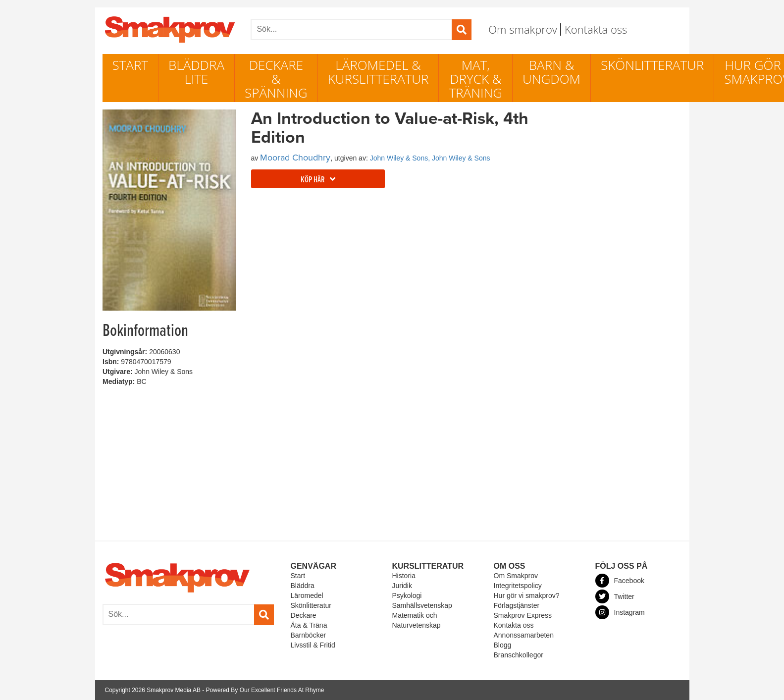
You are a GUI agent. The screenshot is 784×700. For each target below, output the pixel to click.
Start (131, 65)
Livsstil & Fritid (313, 645)
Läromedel (307, 595)
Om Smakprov (516, 576)
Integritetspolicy (518, 586)
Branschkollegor (519, 655)
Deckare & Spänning (276, 79)
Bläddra (303, 586)
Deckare (304, 615)
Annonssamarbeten (524, 635)
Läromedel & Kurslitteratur (378, 72)
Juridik (402, 586)
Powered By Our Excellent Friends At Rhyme (265, 690)
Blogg (503, 645)
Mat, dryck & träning (475, 79)
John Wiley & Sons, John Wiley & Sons (430, 158)
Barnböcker (309, 635)
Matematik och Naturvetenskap (417, 620)
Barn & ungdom (551, 72)
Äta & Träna (309, 625)
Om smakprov (523, 29)
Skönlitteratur (652, 65)
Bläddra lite (196, 72)
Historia (404, 576)
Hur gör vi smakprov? (527, 595)
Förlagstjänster (517, 605)
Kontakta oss (596, 29)
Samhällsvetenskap (422, 605)
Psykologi (407, 595)
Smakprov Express (523, 615)
